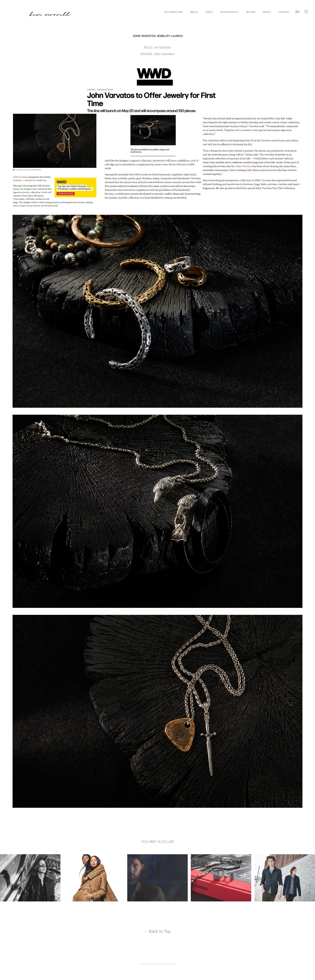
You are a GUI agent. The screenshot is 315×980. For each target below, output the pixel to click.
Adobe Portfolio (166, 964)
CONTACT (284, 12)
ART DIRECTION (174, 12)
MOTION (251, 12)
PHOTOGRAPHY (229, 12)
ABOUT (267, 12)
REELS (194, 12)
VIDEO (209, 12)
